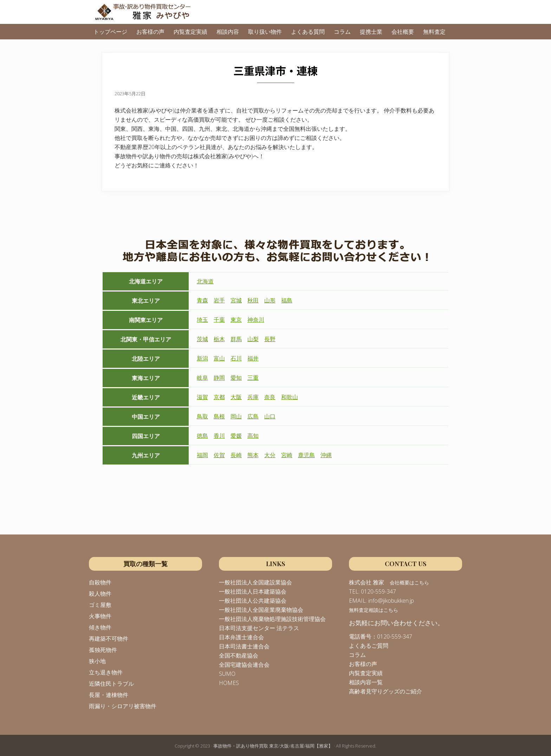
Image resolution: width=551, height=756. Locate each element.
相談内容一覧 (366, 682)
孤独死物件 (103, 650)
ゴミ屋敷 (100, 605)
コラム (357, 655)
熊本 (253, 455)
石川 (236, 358)
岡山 (236, 416)
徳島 (202, 436)
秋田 (253, 300)
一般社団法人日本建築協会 (253, 591)
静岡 (219, 378)
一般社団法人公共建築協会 (253, 601)
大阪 (236, 397)
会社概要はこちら (409, 582)
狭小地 (97, 661)
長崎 (236, 455)
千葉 (219, 320)
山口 (270, 416)
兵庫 (253, 397)
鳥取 (202, 416)
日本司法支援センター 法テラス (259, 628)
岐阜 (202, 378)
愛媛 (236, 436)
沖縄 (326, 455)
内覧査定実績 (366, 673)
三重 (253, 378)
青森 (202, 300)
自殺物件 (100, 582)
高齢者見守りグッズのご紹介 (385, 691)
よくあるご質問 (369, 646)
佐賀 (219, 455)
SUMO (227, 674)
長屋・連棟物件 (109, 695)
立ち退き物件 (106, 672)
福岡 (202, 455)
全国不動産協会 (239, 655)
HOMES (229, 683)
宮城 (236, 300)
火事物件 (100, 616)
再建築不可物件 (109, 639)
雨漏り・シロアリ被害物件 (123, 706)
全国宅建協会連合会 (244, 665)
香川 (219, 436)
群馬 (236, 339)
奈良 (270, 397)
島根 (219, 416)
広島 (253, 416)
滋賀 (202, 397)
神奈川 (256, 320)
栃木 (219, 339)
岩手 (219, 300)
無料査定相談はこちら (374, 610)
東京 (236, 320)
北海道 (205, 281)
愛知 (236, 378)
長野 (270, 339)
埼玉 (202, 320)
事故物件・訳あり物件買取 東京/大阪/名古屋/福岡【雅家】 (273, 746)
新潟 (202, 358)
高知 (253, 436)
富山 (219, 358)
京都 (219, 397)
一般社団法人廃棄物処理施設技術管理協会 (272, 619)
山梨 (253, 339)
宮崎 (287, 455)
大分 (270, 455)
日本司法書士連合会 (244, 646)
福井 (253, 358)
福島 (287, 300)
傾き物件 (100, 627)
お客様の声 (363, 664)
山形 (270, 300)
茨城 (202, 339)
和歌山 (290, 397)
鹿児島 (306, 455)
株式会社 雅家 (367, 582)
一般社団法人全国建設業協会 (255, 582)
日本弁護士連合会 (241, 637)
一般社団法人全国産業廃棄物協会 (261, 610)
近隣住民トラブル (111, 684)
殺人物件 (100, 594)
